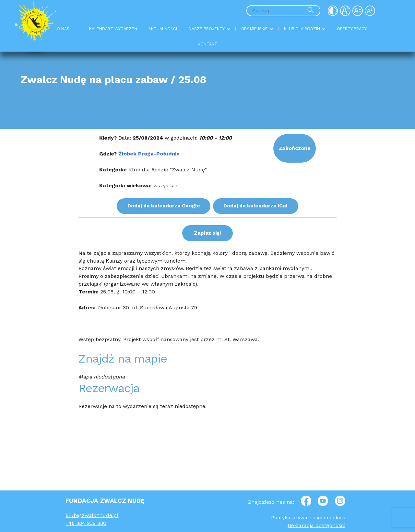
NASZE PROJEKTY (207, 29)
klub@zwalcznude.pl (92, 515)
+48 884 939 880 (86, 523)
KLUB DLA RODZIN (302, 29)
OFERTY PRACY (352, 29)
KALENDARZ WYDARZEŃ (113, 29)
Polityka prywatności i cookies (308, 518)
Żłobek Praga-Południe (149, 154)
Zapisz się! (207, 232)
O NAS (63, 29)
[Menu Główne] (207, 37)
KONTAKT (207, 44)
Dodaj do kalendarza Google (163, 206)
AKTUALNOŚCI (163, 29)
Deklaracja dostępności (316, 525)
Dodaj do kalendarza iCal (256, 206)
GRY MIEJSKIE (255, 29)
